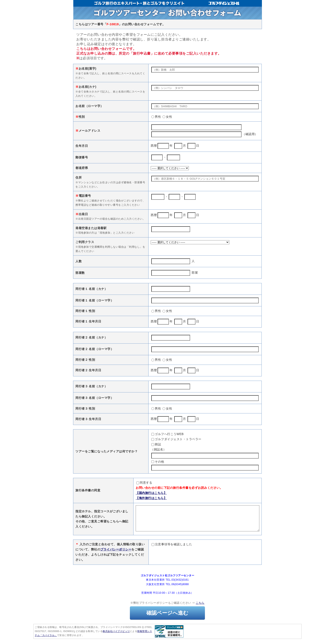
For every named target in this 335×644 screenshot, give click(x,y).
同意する (129, 483)
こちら (200, 608)
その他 (158, 462)
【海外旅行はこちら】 (136, 498)
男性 (156, 117)
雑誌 (156, 444)
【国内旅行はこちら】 (136, 493)
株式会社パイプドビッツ (116, 636)
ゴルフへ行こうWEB (167, 434)
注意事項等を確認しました (172, 549)
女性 (167, 117)
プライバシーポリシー (116, 555)
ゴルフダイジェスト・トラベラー (176, 439)
